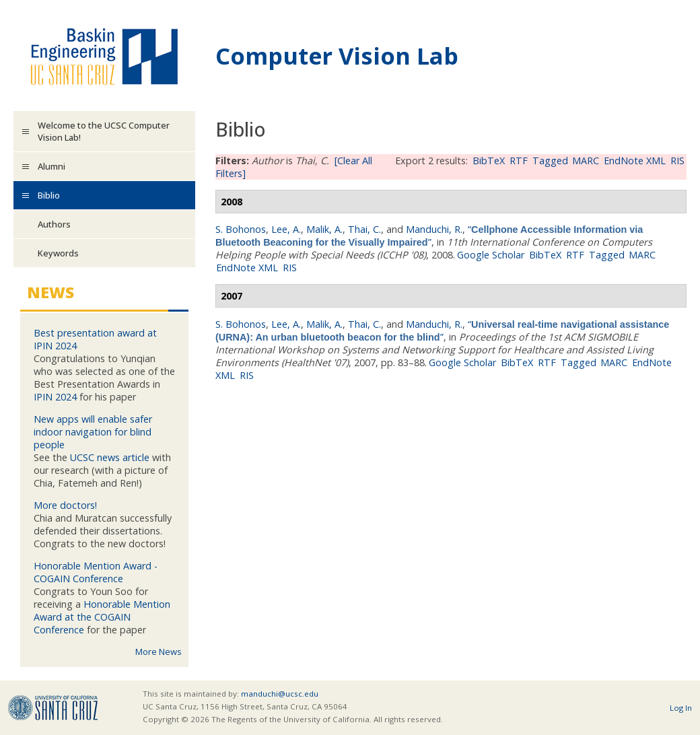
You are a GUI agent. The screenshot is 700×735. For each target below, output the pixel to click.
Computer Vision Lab (337, 56)
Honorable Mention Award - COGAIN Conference (96, 572)
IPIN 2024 (55, 397)
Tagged (550, 161)
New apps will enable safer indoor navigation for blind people (93, 432)
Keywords (58, 253)
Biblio (49, 195)
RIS (677, 161)
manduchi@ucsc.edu (280, 694)
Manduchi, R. (434, 229)
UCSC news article (110, 457)
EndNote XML (635, 161)
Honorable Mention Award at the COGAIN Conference (102, 617)
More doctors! (65, 505)
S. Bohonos (241, 229)
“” (429, 236)
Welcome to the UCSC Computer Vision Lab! (104, 131)
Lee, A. (286, 229)
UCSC (53, 708)
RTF (519, 161)
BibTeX (489, 161)
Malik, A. (324, 229)
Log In (681, 708)
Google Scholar (491, 255)
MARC (586, 161)
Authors (54, 224)
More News (159, 652)
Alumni (51, 166)
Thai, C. (364, 229)
